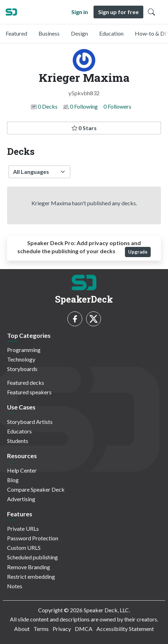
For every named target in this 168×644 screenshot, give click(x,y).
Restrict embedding (31, 576)
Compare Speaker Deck (36, 489)
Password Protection (33, 538)
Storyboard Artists (30, 422)
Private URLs (23, 528)
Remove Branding (29, 567)
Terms (41, 629)
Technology (21, 359)
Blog (13, 480)
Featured (16, 33)
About (22, 629)
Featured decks (26, 382)
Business (49, 33)
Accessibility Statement (125, 629)
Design (79, 33)
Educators (19, 431)
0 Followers (117, 106)
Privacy (62, 629)
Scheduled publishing (32, 557)
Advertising (21, 499)
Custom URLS (24, 548)
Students (18, 441)
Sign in (80, 12)
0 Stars (84, 128)
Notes (15, 586)
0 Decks (48, 106)
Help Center (22, 470)
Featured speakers (29, 392)
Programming (24, 350)
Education (111, 33)
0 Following (84, 106)
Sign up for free (118, 12)
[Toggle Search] (151, 12)
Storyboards (22, 369)
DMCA (84, 629)
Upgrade (138, 252)
